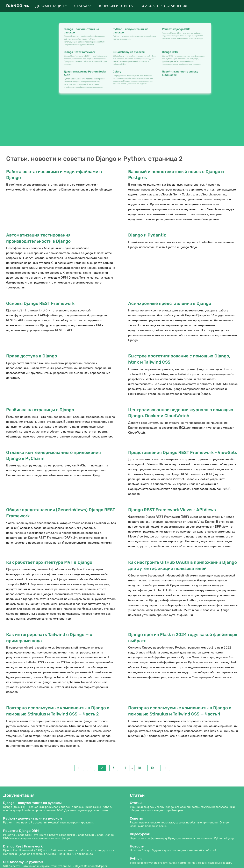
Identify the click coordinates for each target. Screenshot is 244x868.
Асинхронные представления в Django (170, 303)
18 (139, 768)
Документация (51, 6)
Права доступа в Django (32, 356)
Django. (18, 6)
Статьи (82, 6)
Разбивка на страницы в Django (40, 410)
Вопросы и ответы (116, 6)
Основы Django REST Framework (40, 303)
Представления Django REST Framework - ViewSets (183, 452)
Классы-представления (164, 6)
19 (152, 768)
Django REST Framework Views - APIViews (172, 510)
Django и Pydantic (147, 235)
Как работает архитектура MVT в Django (49, 562)
